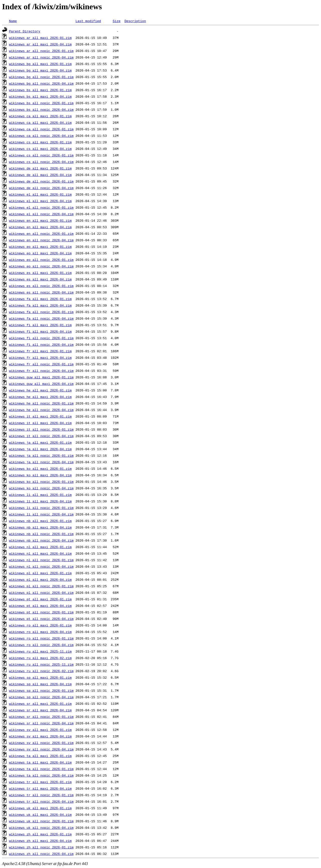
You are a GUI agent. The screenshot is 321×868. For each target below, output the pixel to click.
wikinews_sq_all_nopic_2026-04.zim (41, 697)
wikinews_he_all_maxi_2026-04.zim (40, 397)
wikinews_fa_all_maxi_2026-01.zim (40, 299)
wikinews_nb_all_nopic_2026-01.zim (41, 534)
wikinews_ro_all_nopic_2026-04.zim (41, 645)
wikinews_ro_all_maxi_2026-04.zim (40, 632)
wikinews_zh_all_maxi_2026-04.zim (40, 841)
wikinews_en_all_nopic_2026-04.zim (41, 240)
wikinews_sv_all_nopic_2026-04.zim (41, 749)
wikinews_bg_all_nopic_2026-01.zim (41, 77)
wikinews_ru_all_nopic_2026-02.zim (41, 671)
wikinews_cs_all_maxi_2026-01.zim (40, 142)
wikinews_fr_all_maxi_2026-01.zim (40, 351)
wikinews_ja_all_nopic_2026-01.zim (41, 455)
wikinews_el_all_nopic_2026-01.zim (41, 207)
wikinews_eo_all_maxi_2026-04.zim (40, 253)
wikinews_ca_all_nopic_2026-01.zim (41, 129)
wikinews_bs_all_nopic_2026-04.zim (41, 109)
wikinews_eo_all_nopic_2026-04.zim (41, 266)
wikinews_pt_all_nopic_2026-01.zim (41, 612)
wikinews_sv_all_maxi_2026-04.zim (40, 736)
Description (135, 21)
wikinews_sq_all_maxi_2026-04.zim (40, 684)
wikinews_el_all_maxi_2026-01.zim (40, 194)
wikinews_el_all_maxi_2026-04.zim (40, 201)
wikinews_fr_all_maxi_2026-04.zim (40, 358)
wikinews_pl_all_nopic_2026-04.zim (41, 593)
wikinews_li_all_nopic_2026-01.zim (41, 508)
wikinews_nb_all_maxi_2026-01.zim (40, 521)
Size (116, 21)
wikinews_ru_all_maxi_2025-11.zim (40, 651)
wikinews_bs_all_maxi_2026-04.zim (40, 96)
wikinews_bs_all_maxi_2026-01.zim (40, 90)
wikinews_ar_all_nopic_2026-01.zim (41, 51)
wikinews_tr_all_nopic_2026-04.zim (41, 801)
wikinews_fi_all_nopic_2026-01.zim (41, 338)
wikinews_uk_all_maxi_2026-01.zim (40, 808)
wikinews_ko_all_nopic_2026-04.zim (41, 488)
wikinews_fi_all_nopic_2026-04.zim (41, 344)
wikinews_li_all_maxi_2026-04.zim (40, 501)
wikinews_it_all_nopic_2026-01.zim (41, 429)
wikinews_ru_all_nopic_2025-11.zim (41, 664)
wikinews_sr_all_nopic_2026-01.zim (41, 717)
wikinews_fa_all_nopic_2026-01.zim (41, 312)
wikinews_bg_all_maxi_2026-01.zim (40, 64)
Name (13, 21)
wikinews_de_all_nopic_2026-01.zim (41, 181)
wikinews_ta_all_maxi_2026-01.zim (40, 756)
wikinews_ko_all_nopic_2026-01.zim (41, 482)
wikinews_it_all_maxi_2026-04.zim (40, 423)
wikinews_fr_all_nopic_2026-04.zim (41, 371)
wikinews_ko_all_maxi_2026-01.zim (40, 469)
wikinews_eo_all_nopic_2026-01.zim (41, 260)
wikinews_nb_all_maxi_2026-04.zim (40, 527)
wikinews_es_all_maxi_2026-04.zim (40, 279)
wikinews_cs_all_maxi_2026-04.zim (40, 149)
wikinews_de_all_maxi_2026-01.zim (40, 168)
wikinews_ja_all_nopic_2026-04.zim (41, 462)
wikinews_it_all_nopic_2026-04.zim (41, 436)
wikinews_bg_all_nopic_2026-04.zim (41, 83)
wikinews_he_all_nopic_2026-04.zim (41, 410)
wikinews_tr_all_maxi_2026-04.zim (40, 788)
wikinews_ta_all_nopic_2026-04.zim (41, 775)
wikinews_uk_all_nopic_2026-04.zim (41, 828)
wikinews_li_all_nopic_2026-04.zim (41, 514)
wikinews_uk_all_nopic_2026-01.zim (41, 821)
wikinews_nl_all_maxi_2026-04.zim (40, 553)
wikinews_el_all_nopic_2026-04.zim (41, 214)
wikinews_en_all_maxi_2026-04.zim (40, 227)
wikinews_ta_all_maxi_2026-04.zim (40, 762)
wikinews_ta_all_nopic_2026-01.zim (41, 769)
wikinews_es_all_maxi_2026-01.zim (40, 273)
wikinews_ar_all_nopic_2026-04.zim (41, 57)
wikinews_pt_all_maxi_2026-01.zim (40, 599)
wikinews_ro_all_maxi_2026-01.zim (40, 625)
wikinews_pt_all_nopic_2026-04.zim (41, 619)
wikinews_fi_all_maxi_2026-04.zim (40, 331)
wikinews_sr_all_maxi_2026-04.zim (40, 710)
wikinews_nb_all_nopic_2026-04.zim (41, 540)
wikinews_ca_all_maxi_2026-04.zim (40, 123)
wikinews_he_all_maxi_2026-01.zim (40, 390)
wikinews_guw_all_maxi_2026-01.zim (41, 377)
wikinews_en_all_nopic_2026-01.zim (41, 234)
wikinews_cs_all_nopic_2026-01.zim (41, 155)
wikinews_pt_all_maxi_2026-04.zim (40, 606)
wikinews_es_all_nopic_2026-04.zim (41, 292)
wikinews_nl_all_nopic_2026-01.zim (41, 560)
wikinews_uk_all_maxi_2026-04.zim (40, 815)
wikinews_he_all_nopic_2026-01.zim (41, 403)
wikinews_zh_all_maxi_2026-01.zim (40, 834)
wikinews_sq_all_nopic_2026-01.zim (41, 690)
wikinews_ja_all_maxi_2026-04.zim (40, 449)
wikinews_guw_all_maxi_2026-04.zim (41, 384)
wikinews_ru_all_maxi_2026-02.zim (40, 658)
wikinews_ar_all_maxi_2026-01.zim (40, 38)
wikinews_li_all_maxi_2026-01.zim (40, 495)
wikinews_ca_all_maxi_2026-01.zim (40, 116)
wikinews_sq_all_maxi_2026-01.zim (40, 677)
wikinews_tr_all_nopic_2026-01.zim (41, 795)
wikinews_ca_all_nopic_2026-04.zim (41, 136)
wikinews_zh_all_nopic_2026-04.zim (41, 854)
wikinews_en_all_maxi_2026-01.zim (40, 220)
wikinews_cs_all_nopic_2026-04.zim (41, 162)
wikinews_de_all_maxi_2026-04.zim (40, 175)
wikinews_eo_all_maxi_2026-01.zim (40, 247)
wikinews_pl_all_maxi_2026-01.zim (40, 573)
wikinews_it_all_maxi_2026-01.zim (40, 416)
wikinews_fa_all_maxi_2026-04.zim (40, 305)
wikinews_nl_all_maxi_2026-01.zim (40, 547)
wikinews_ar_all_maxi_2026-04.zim (40, 44)
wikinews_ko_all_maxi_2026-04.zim (40, 475)
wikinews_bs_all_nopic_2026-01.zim (41, 103)
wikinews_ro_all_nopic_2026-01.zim (41, 638)
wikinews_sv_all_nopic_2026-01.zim (41, 743)
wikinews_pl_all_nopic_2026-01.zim (41, 586)
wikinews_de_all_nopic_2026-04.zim (41, 188)
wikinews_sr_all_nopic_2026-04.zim (41, 723)
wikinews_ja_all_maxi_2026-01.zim (40, 442)
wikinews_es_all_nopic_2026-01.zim (41, 286)
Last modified (88, 21)
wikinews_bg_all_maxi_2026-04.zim (40, 70)
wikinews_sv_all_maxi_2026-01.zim (40, 730)
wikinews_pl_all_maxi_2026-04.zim (40, 580)
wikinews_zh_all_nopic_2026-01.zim (41, 847)
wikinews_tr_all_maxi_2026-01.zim (40, 782)
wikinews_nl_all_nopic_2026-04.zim (41, 566)
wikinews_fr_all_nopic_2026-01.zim (41, 364)
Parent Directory (25, 31)
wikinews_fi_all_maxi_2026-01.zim (40, 325)
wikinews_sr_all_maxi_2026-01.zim (40, 704)
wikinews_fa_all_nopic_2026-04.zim (41, 318)
